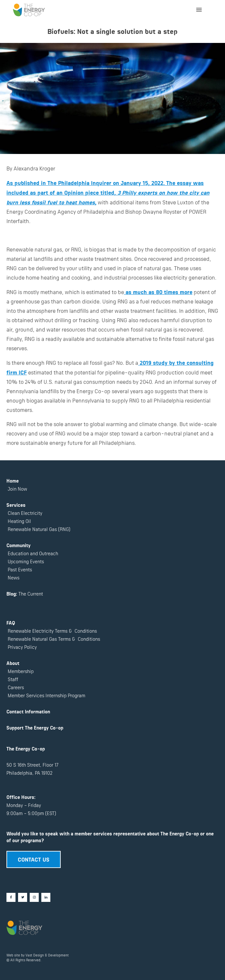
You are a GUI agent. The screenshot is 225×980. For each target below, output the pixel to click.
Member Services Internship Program (46, 695)
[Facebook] (11, 897)
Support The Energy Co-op (35, 727)
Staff (13, 679)
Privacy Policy (22, 647)
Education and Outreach (32, 553)
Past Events (19, 569)
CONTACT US (34, 859)
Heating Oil (19, 521)
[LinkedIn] (46, 897)
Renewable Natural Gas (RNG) (39, 529)
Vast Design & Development (47, 955)
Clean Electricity (25, 513)
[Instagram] (34, 897)
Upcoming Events (25, 561)
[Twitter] (23, 897)
